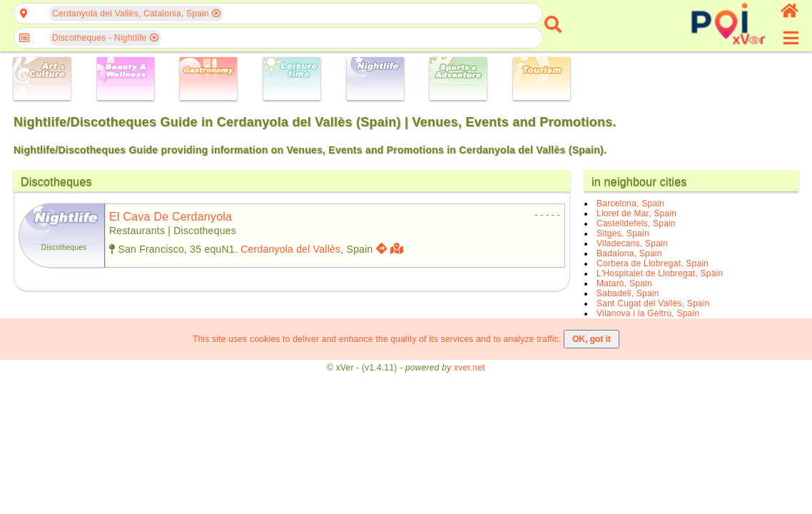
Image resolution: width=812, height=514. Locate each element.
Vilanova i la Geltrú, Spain (648, 313)
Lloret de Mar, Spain (636, 213)
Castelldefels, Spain (636, 223)
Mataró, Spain (624, 283)
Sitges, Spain (623, 233)
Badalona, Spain (629, 253)
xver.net (470, 368)
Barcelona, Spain (630, 203)
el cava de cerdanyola (171, 217)
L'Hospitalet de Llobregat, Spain (660, 273)
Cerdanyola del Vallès (290, 249)
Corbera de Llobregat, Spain (653, 263)
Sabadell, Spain (628, 293)
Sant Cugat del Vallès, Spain (653, 303)
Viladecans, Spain (632, 243)
